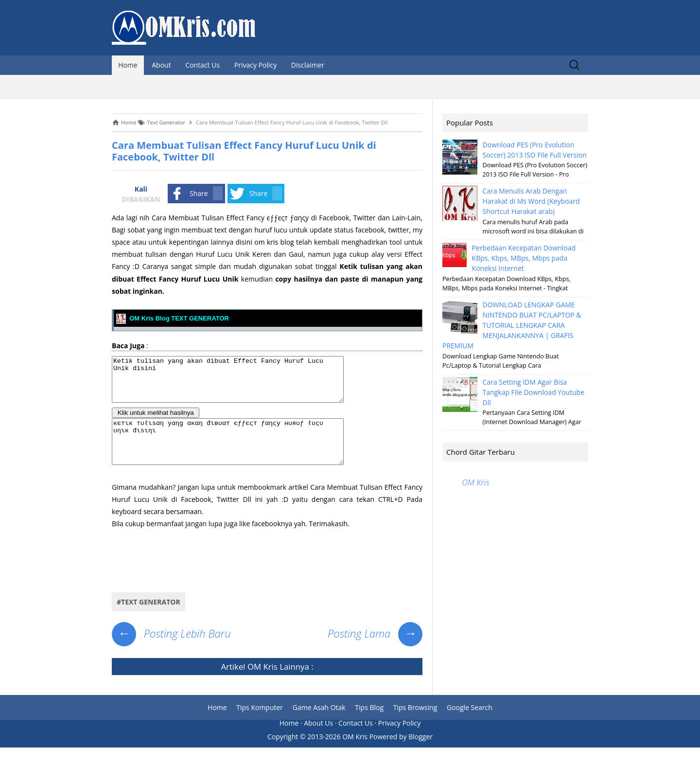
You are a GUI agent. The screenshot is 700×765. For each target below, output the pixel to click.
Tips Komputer (260, 725)
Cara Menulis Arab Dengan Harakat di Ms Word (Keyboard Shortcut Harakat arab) (531, 201)
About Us (318, 740)
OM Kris (262, 684)
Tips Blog (369, 725)
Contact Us (202, 65)
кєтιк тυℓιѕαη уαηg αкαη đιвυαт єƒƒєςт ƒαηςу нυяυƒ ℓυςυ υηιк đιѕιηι (242, 455)
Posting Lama (375, 651)
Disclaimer (308, 65)
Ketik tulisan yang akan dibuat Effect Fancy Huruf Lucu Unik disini (242, 384)
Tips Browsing (415, 725)
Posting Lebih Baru (171, 651)
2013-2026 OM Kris (337, 754)
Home (128, 65)
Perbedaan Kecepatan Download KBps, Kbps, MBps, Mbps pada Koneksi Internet (524, 258)
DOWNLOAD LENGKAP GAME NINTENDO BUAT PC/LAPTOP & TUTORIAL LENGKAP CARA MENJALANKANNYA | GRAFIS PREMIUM (512, 325)
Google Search (470, 725)
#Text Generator (149, 619)
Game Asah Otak (319, 725)
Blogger (420, 754)
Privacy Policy (255, 65)
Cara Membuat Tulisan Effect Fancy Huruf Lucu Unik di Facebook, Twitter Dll (244, 151)
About (161, 65)
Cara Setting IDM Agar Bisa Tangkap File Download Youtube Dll (534, 392)
